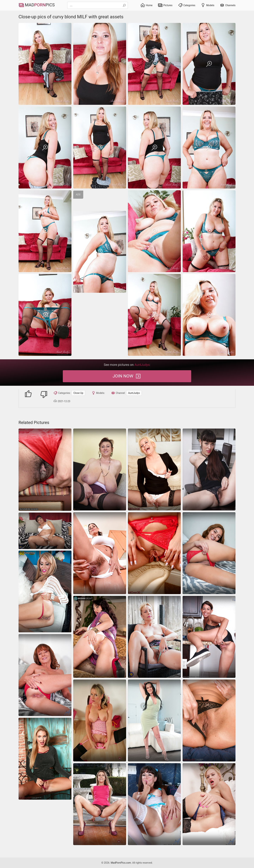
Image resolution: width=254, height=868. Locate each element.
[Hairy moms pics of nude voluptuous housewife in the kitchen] (100, 553)
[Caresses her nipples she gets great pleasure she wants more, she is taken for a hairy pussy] (100, 469)
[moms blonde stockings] (154, 469)
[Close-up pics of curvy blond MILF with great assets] (45, 64)
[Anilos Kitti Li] (209, 804)
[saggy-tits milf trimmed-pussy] (100, 720)
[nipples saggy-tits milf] (45, 470)
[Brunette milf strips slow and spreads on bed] (154, 720)
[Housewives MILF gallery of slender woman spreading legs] (209, 637)
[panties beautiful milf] (45, 759)
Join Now (127, 376)
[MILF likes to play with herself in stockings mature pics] (154, 804)
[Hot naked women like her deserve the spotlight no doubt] (100, 637)
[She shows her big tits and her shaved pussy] (45, 591)
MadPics (38, 5)
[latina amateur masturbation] (209, 553)
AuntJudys (129, 393)
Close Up (73, 393)
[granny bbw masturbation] (45, 531)
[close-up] (209, 469)
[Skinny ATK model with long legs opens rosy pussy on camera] (100, 804)
